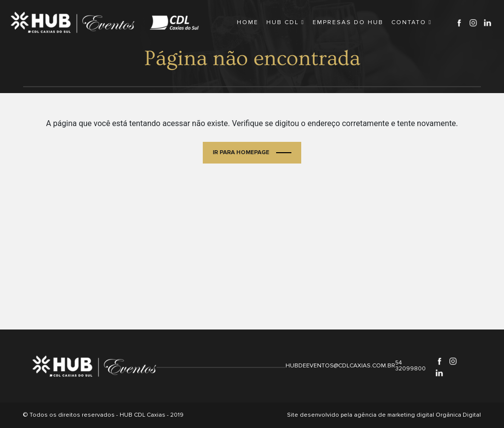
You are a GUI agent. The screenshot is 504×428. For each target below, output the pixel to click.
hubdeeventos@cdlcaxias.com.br (340, 366)
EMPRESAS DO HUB (348, 22)
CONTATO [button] (411, 22)
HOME (248, 22)
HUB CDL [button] (285, 22)
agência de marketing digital (394, 415)
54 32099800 (410, 366)
